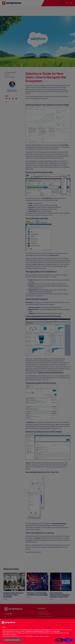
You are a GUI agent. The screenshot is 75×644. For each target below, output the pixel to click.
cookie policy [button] (56, 631)
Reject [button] (59, 640)
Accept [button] (68, 640)
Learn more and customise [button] (12, 640)
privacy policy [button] (46, 630)
